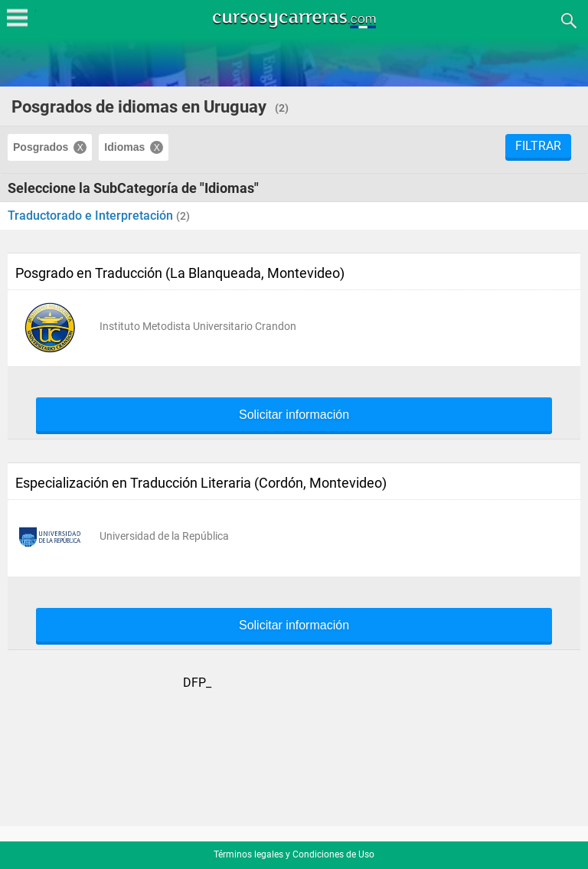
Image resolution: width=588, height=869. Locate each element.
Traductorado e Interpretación (92, 216)
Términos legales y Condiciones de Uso (294, 854)
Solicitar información (294, 415)
